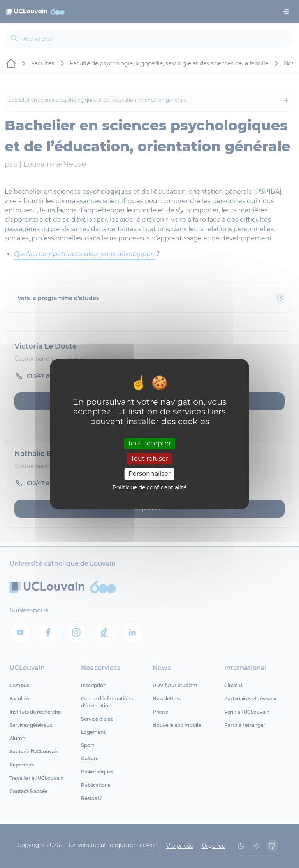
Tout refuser (149, 459)
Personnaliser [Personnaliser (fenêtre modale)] (149, 474)
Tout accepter (149, 443)
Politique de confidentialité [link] (149, 487)
